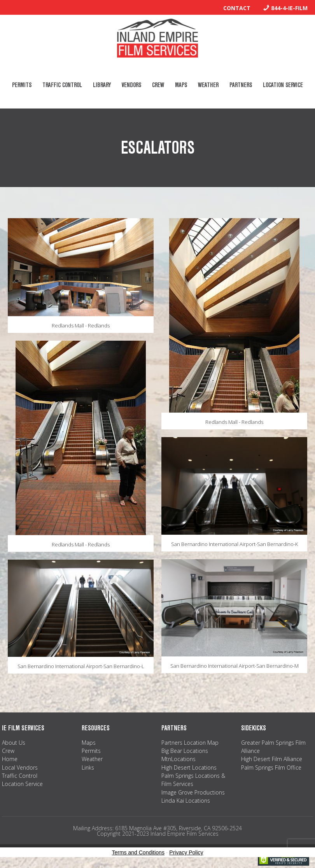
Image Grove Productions (193, 792)
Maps (89, 743)
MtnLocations (178, 759)
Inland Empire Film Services (157, 38)
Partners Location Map (190, 743)
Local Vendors (20, 767)
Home (10, 759)
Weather (92, 759)
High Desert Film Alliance (272, 759)
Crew (8, 751)
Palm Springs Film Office (271, 767)
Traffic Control (20, 776)
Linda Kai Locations (186, 801)
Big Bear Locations (185, 751)
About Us (14, 743)
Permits (91, 751)
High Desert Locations (189, 767)
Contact (237, 8)
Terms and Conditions (138, 852)
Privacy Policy (186, 852)
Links (88, 767)
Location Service (22, 784)
